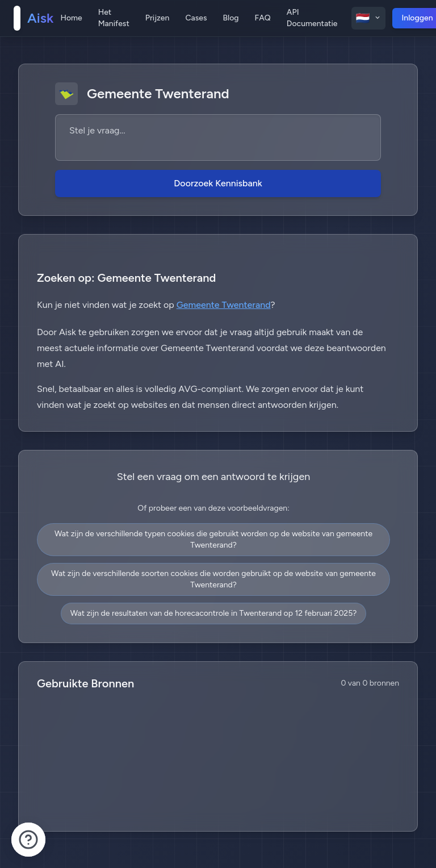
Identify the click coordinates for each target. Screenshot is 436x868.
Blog (230, 18)
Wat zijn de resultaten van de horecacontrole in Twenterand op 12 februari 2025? (214, 613)
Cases (196, 18)
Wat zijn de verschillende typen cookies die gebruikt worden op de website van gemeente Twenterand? (213, 539)
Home (71, 18)
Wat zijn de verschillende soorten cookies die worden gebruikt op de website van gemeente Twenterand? (213, 579)
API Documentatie (312, 18)
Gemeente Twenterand (224, 305)
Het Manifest (114, 18)
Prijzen (158, 18)
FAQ (263, 18)
